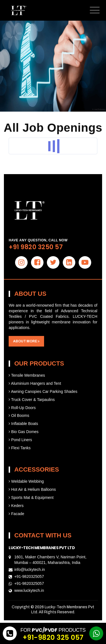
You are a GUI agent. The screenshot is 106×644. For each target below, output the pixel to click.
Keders (16, 506)
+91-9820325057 (29, 576)
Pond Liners (20, 440)
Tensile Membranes (27, 375)
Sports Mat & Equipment (31, 498)
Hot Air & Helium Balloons (32, 489)
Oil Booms (19, 415)
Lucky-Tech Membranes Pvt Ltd (42, 548)
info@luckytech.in (30, 569)
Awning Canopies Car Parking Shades (43, 391)
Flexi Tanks (20, 448)
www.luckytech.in (29, 590)
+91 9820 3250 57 (36, 247)
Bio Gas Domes (24, 432)
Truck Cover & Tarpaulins (32, 400)
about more (26, 341)
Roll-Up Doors (22, 408)
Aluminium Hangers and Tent (35, 383)
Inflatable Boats (23, 424)
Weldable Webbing (26, 481)
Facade (16, 514)
